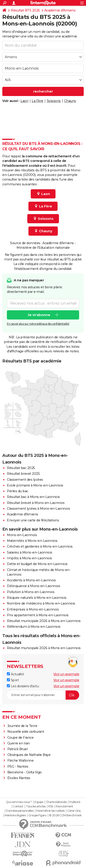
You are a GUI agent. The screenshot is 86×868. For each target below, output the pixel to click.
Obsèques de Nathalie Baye (29, 755)
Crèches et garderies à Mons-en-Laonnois (40, 546)
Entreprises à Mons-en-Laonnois (33, 609)
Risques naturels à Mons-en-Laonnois (37, 598)
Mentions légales (15, 815)
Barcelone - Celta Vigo (25, 772)
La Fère (37, 101)
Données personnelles (20, 811)
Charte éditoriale (56, 802)
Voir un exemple (66, 674)
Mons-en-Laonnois (22, 535)
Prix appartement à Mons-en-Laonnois (38, 615)
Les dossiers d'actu (23, 686)
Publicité (75, 802)
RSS (51, 806)
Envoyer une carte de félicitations (33, 520)
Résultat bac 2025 (21, 468)
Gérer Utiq (74, 811)
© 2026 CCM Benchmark (65, 815)
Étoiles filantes (19, 778)
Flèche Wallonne (21, 761)
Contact (18, 806)
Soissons (54, 101)
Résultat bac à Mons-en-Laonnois (33, 497)
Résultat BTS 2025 (25, 10)
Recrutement (64, 806)
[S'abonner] (43, 695)
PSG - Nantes (18, 766)
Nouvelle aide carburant (26, 732)
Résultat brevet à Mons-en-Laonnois (36, 503)
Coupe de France (21, 738)
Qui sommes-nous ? (19, 802)
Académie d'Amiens (60, 10)
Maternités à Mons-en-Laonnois (32, 541)
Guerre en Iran (19, 743)
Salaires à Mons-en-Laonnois (30, 552)
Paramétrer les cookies (50, 811)
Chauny (70, 101)
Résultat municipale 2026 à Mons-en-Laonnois (44, 621)
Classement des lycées (25, 480)
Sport (13, 680)
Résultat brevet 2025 (23, 474)
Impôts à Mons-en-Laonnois (29, 558)
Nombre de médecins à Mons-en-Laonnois (41, 603)
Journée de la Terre (22, 726)
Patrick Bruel (18, 749)
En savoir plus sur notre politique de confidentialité (38, 324)
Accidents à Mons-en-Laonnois (31, 580)
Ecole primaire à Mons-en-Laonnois (35, 485)
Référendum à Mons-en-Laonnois (34, 627)
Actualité (15, 674)
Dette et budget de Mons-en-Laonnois (37, 564)
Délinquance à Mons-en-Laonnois (33, 586)
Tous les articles (36, 806)
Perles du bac (18, 491)
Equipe (39, 802)
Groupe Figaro (37, 815)
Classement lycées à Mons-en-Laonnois (38, 509)
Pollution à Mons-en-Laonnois (31, 592)
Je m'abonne (39, 315)
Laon (24, 101)
